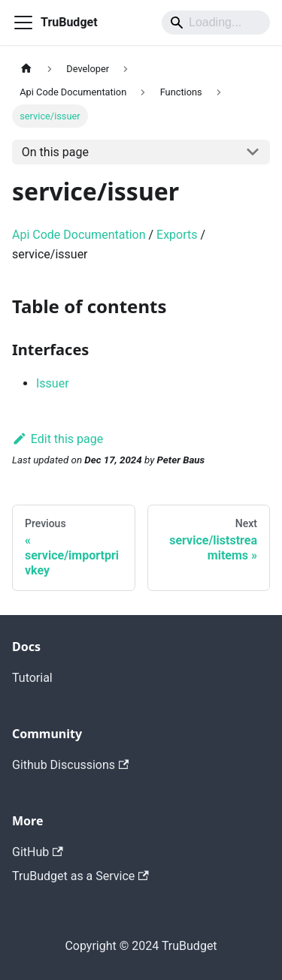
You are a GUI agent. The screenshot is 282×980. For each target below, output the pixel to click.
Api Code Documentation (79, 235)
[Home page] (26, 69)
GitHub (38, 852)
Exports (177, 235)
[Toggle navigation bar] (23, 23)
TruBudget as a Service (80, 876)
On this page (55, 152)
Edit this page (58, 439)
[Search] (216, 23)
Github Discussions (70, 765)
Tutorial (32, 678)
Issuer (53, 383)
